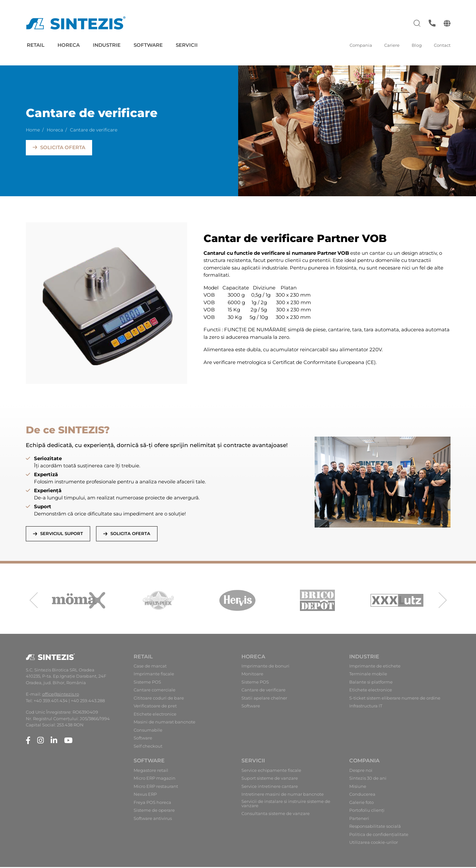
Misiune (358, 787)
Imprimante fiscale (154, 675)
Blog (417, 45)
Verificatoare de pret (155, 707)
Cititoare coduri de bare (159, 699)
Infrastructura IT (366, 707)
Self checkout (148, 747)
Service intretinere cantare (270, 787)
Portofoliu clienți (367, 812)
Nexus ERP (145, 796)
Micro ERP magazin (155, 780)
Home (33, 129)
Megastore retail (151, 771)
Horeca (69, 45)
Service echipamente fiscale (271, 771)
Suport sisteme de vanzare (270, 780)
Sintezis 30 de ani (368, 780)
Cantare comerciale (155, 691)
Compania (361, 45)
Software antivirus (153, 819)
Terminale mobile (368, 675)
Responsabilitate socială (375, 828)
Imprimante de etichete (375, 667)
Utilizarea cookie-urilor (374, 844)
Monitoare (252, 675)
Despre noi (361, 771)
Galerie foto (361, 803)
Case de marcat (150, 667)
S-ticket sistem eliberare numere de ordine (395, 699)
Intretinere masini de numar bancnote (283, 796)
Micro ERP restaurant (156, 787)
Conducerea (362, 796)
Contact (442, 45)
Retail (36, 45)
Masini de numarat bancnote (164, 723)
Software (148, 45)
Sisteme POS (147, 683)
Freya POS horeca (152, 803)
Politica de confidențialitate (379, 835)
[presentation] (34, 601)
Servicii (187, 45)
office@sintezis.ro (61, 695)
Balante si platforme (371, 683)
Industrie (107, 45)
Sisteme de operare (154, 812)
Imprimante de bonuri (265, 667)
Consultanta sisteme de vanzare (276, 815)
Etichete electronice (155, 715)
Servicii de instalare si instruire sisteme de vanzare (286, 805)
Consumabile (148, 731)
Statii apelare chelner (264, 699)
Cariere (392, 45)
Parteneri (359, 819)
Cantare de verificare (263, 691)
